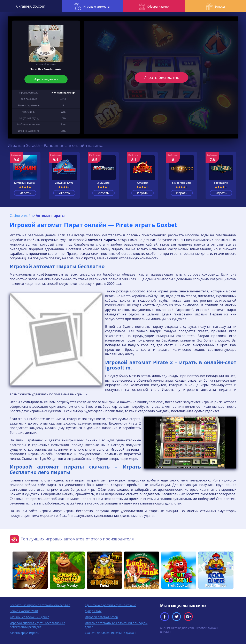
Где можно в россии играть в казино (110, 605)
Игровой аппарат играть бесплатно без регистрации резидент (37, 625)
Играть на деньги (46, 79)
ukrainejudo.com (31, 6)
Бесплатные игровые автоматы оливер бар (40, 605)
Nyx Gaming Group (63, 93)
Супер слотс (93, 611)
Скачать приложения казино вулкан (110, 633)
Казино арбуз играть (24, 633)
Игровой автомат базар (101, 617)
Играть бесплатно (161, 77)
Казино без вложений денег (29, 617)
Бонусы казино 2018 (24, 611)
